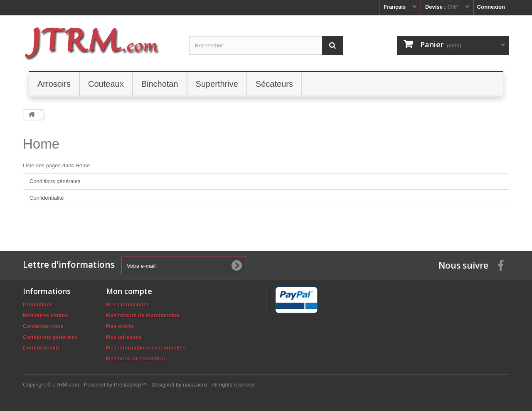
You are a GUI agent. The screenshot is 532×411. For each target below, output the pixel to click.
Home (41, 144)
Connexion (491, 7)
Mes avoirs (120, 326)
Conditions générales (55, 181)
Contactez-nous (43, 326)
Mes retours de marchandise (143, 315)
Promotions (38, 305)
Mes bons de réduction (135, 358)
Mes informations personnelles (146, 348)
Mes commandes (128, 305)
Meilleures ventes (45, 315)
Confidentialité (47, 198)
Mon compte (129, 291)
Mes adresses (124, 337)
